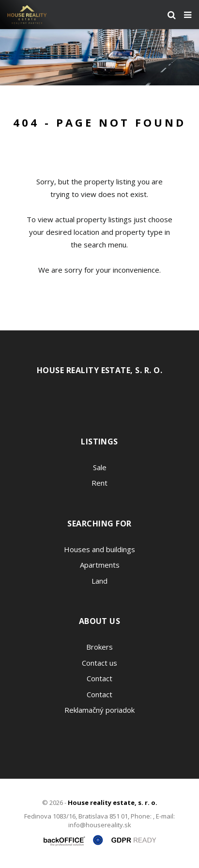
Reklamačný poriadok (99, 710)
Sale (100, 467)
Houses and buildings (99, 549)
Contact (99, 678)
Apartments (100, 565)
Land (99, 581)
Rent (99, 483)
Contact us (99, 663)
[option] (99, 57)
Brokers (99, 647)
